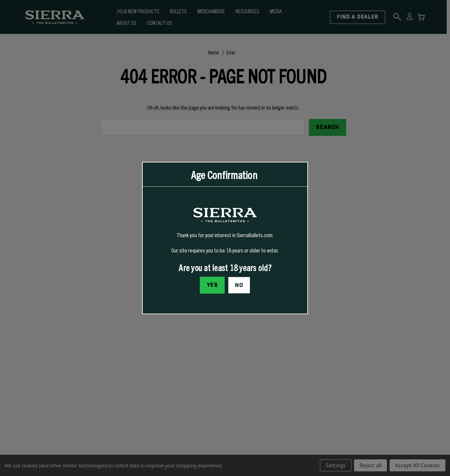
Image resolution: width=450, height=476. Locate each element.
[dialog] (225, 238)
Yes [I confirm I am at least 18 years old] (212, 285)
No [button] (239, 285)
